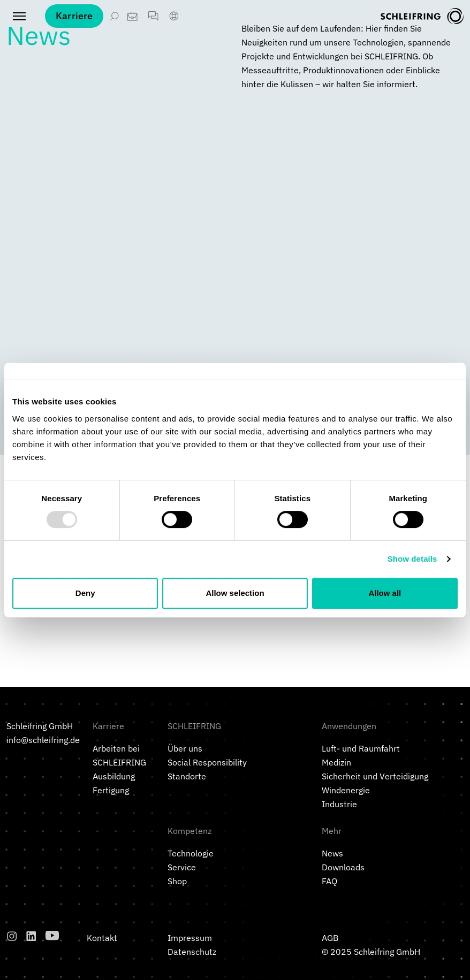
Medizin (336, 762)
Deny (85, 593)
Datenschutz (192, 952)
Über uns (185, 748)
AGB (330, 938)
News (332, 853)
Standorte (187, 776)
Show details (412, 559)
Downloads (343, 867)
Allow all (385, 593)
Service (182, 867)
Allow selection (235, 593)
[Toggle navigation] (19, 16)
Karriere (74, 16)
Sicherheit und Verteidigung (375, 776)
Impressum (190, 938)
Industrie (339, 804)
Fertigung (111, 790)
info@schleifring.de (43, 740)
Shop (177, 881)
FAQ (329, 881)
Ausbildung (114, 776)
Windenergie (346, 790)
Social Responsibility (207, 762)
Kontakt (102, 938)
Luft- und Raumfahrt (361, 748)
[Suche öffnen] (114, 16)
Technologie (191, 853)
